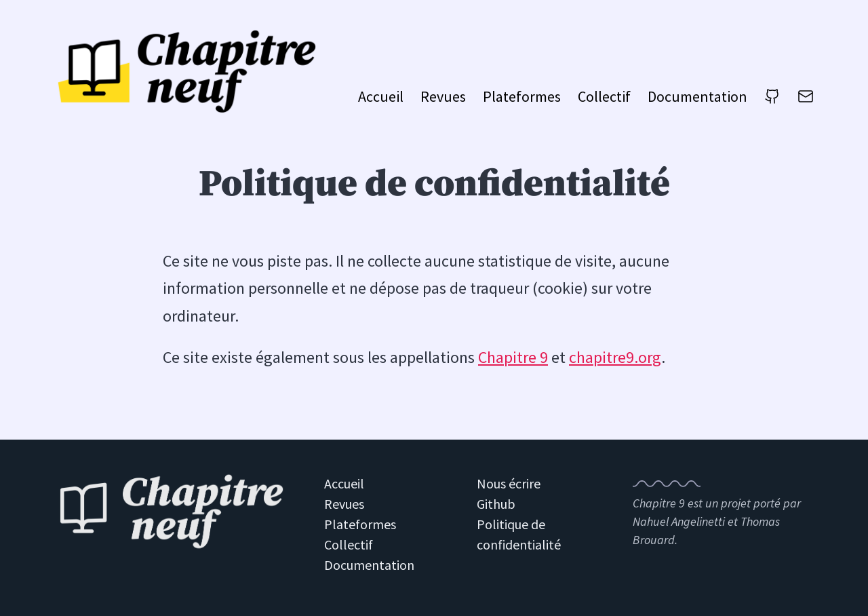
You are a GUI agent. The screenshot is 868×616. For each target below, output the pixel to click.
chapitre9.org (615, 357)
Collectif (604, 96)
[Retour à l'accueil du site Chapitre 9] (172, 513)
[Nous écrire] (806, 100)
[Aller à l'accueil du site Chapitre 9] (190, 71)
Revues (443, 96)
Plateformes (522, 96)
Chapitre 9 (513, 357)
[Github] (772, 100)
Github (496, 504)
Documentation (697, 96)
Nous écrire (509, 483)
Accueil (381, 96)
